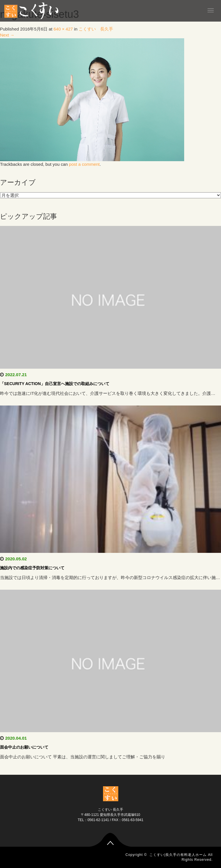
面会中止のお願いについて (24, 747)
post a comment (84, 164)
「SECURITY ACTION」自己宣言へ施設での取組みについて (55, 384)
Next (7, 35)
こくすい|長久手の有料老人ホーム (178, 855)
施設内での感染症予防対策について (32, 568)
